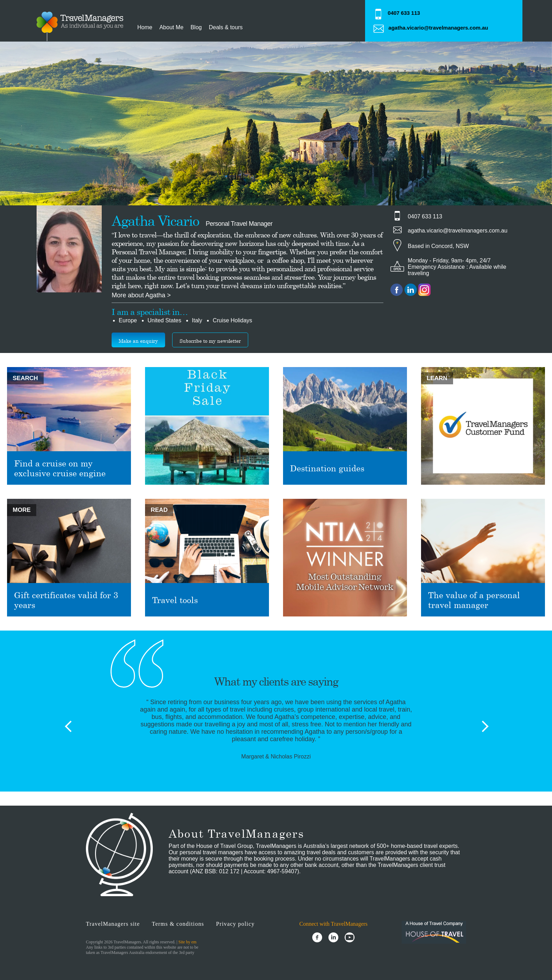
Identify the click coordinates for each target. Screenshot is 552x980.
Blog (196, 27)
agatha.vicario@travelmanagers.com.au (438, 28)
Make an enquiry (138, 341)
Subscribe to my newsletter (210, 341)
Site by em (187, 942)
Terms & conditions (178, 924)
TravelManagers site (113, 924)
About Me (171, 27)
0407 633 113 (404, 13)
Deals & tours (226, 27)
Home (145, 27)
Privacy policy (236, 924)
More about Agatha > (141, 295)
